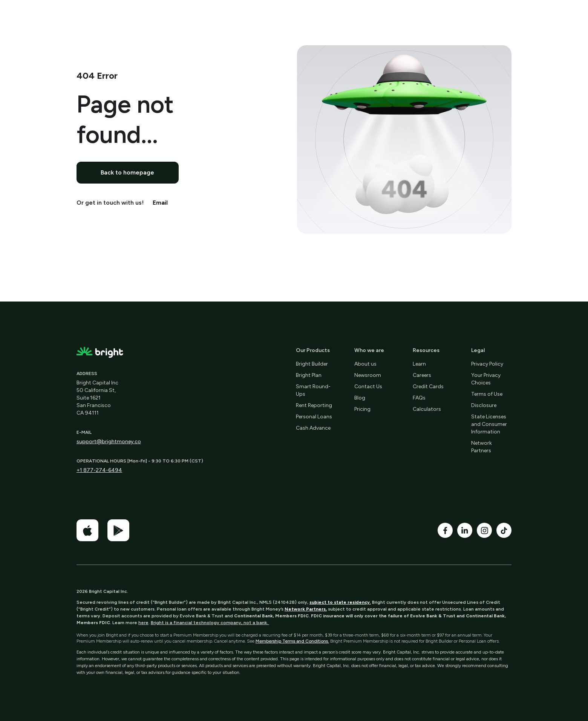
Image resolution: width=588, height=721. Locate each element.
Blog (360, 398)
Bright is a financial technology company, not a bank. (210, 623)
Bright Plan (309, 375)
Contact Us (368, 387)
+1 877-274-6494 (99, 470)
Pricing (362, 409)
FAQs (419, 398)
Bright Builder (312, 364)
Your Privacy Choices (486, 379)
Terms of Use (487, 394)
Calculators (427, 409)
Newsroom (368, 375)
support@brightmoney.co (109, 442)
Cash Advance (313, 428)
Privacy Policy (487, 364)
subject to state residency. (340, 602)
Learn (419, 364)
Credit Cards (428, 387)
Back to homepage (127, 172)
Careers (422, 375)
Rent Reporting (314, 405)
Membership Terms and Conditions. (292, 641)
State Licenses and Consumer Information (489, 424)
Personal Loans (314, 417)
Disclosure (484, 405)
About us (365, 364)
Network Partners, (306, 609)
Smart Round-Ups (313, 390)
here (143, 623)
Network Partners (482, 447)
